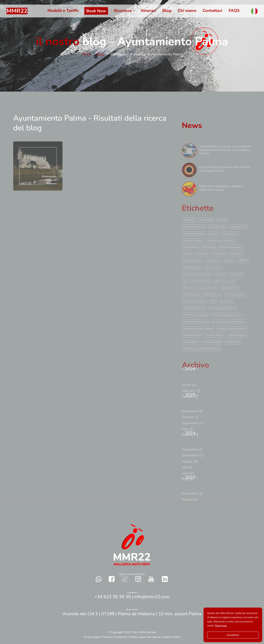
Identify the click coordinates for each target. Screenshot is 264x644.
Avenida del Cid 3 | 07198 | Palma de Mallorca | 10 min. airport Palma (132, 614)
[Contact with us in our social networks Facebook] (112, 579)
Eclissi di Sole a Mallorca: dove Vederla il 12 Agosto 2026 (225, 178)
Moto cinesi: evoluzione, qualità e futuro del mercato (221, 197)
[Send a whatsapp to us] (99, 579)
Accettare (233, 635)
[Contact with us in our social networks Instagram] (138, 579)
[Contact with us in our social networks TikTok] (125, 579)
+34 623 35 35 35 (113, 597)
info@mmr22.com (152, 597)
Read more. (221, 626)
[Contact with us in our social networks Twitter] (165, 579)
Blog (102, 54)
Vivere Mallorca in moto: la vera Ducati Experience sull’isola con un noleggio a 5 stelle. (225, 159)
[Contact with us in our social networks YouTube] (151, 579)
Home (88, 54)
